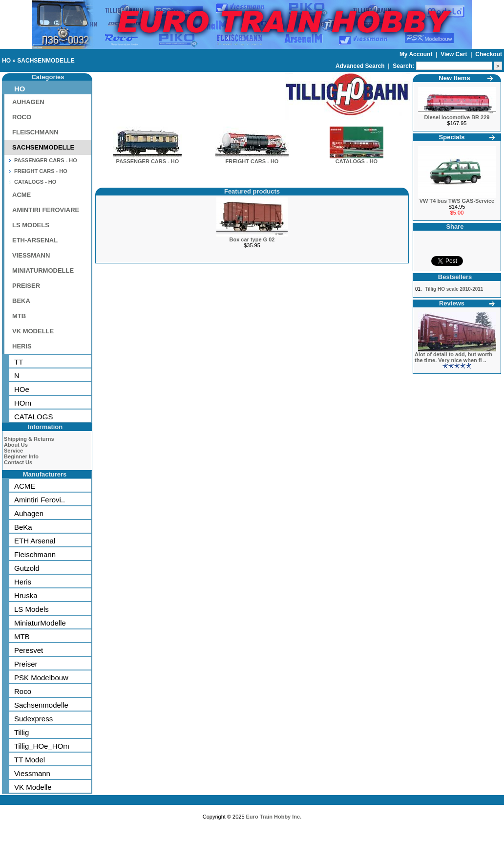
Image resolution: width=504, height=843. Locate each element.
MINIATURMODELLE (43, 270)
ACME (21, 195)
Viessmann (32, 773)
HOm (23, 403)
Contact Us (18, 462)
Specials (452, 137)
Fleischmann (35, 554)
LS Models (31, 609)
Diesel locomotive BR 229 (457, 117)
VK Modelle (33, 787)
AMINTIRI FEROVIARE (46, 210)
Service (13, 451)
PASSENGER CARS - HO (46, 160)
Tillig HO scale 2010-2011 (454, 289)
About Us (16, 445)
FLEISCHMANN (35, 132)
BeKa (23, 527)
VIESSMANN (31, 255)
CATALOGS (33, 417)
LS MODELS (31, 225)
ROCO (22, 117)
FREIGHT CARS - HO (41, 171)
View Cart (455, 54)
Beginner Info (21, 456)
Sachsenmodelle (41, 705)
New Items (454, 78)
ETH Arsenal (35, 541)
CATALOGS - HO (35, 182)
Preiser (26, 664)
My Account (417, 54)
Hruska (26, 595)
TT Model (30, 760)
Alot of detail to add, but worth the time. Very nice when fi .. (453, 357)
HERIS (22, 346)
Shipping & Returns (29, 439)
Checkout (489, 54)
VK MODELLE (33, 331)
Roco (23, 691)
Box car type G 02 (252, 239)
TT (19, 362)
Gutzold (27, 568)
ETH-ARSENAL (35, 240)
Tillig (21, 732)
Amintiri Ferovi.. (40, 500)
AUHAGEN (28, 102)
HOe (22, 389)
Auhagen (29, 513)
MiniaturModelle (40, 623)
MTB (19, 316)
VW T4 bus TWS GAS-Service (457, 201)
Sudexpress (33, 719)
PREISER (26, 286)
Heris (23, 582)
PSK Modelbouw (41, 678)
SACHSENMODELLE (46, 61)
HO (6, 61)
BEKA (21, 301)
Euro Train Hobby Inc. (274, 817)
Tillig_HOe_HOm (42, 746)
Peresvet (29, 650)
